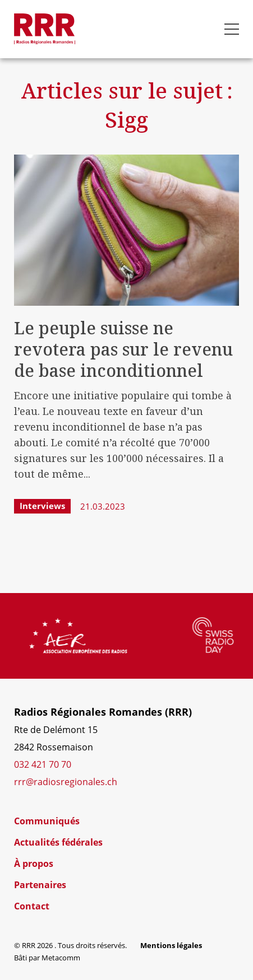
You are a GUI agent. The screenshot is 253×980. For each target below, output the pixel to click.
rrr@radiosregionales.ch (66, 782)
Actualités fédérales (58, 842)
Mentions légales (171, 945)
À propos (34, 864)
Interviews (42, 506)
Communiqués (47, 821)
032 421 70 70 (43, 764)
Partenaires (40, 885)
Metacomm (61, 958)
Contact (32, 906)
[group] (104, 636)
